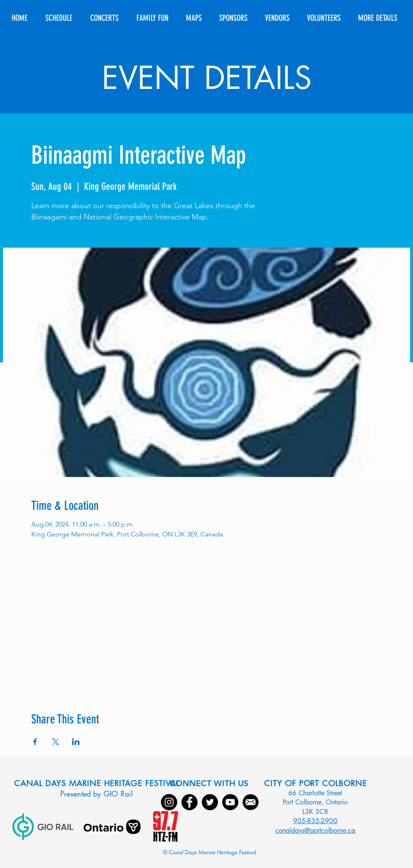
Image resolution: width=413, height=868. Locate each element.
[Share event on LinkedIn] (76, 742)
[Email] (251, 802)
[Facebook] (189, 802)
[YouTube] (230, 802)
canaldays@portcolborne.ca (315, 830)
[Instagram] (169, 802)
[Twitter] (210, 802)
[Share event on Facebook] (35, 742)
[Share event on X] (56, 742)
